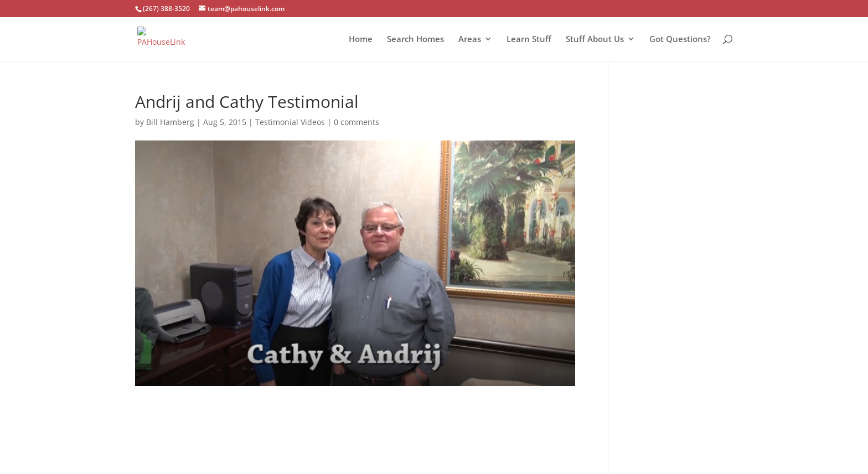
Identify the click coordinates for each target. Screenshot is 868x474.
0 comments (356, 122)
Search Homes (415, 40)
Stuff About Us (595, 40)
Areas (470, 40)
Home (361, 40)
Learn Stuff (529, 40)
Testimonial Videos (290, 122)
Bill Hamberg (170, 122)
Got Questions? (680, 40)
